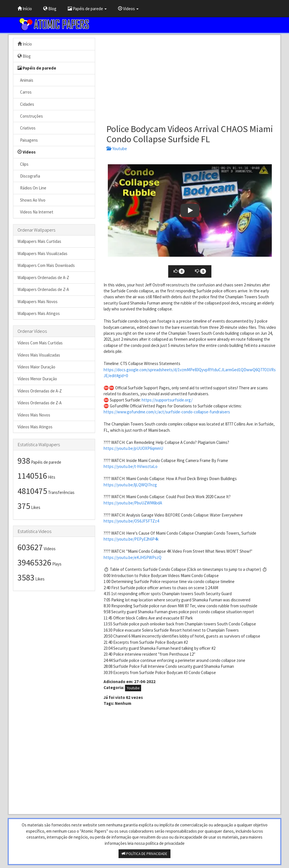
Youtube (117, 149)
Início (25, 9)
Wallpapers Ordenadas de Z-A (43, 289)
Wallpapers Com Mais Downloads (46, 265)
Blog (50, 9)
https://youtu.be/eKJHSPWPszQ (133, 557)
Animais (25, 80)
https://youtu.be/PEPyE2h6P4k (131, 539)
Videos (128, 9)
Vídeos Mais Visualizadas (39, 355)
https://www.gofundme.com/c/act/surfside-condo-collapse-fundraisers (167, 412)
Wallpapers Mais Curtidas (39, 241)
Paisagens (28, 140)
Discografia (29, 176)
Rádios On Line (32, 188)
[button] (190, 210)
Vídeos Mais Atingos (35, 427)
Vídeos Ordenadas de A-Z (40, 391)
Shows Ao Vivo (31, 200)
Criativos (27, 128)
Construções (30, 116)
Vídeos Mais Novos (34, 415)
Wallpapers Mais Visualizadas (42, 253)
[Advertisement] (190, 77)
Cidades (26, 104)
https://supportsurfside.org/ (167, 400)
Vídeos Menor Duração (37, 379)
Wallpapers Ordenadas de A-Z (43, 278)
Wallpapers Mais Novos (38, 302)
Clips (23, 164)
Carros (25, 92)
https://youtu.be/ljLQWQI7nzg (130, 485)
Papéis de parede (87, 9)
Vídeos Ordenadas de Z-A (40, 403)
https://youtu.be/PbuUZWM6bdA (133, 503)
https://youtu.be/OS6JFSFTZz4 (131, 521)
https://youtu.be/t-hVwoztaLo (131, 466)
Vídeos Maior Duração (36, 367)
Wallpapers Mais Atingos (39, 313)
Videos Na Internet (35, 212)
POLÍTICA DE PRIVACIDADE (144, 854)
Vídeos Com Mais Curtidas (40, 343)
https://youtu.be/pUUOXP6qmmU (133, 448)
